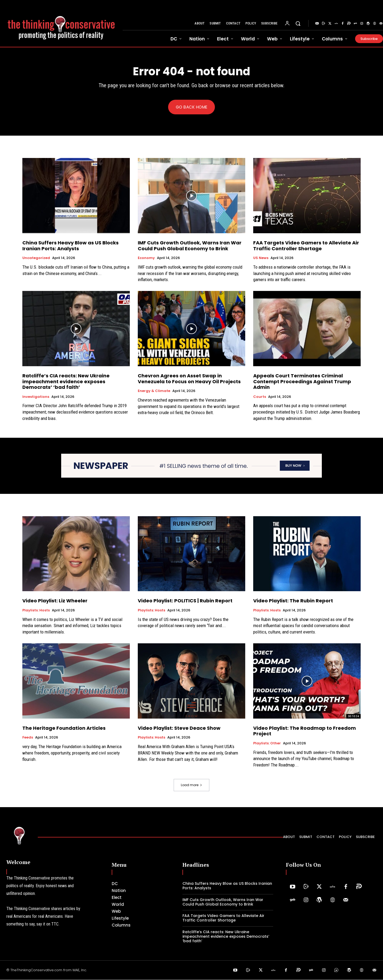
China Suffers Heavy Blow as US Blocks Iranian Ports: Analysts (70, 246)
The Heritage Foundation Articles (64, 729)
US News (261, 258)
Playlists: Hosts (36, 611)
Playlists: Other (267, 744)
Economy (146, 258)
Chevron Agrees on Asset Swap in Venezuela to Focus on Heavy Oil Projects (189, 379)
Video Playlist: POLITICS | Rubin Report (185, 601)
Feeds (28, 738)
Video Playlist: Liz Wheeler (55, 601)
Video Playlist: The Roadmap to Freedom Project (305, 731)
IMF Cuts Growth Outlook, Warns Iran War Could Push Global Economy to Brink (190, 246)
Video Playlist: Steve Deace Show (179, 729)
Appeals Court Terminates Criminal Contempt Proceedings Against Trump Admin (302, 382)
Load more (191, 785)
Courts (260, 397)
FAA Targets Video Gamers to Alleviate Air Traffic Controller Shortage (306, 246)
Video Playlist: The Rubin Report (293, 601)
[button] (298, 23)
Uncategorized (36, 258)
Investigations (36, 397)
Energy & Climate (154, 391)
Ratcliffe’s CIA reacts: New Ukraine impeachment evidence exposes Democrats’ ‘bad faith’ (66, 382)
